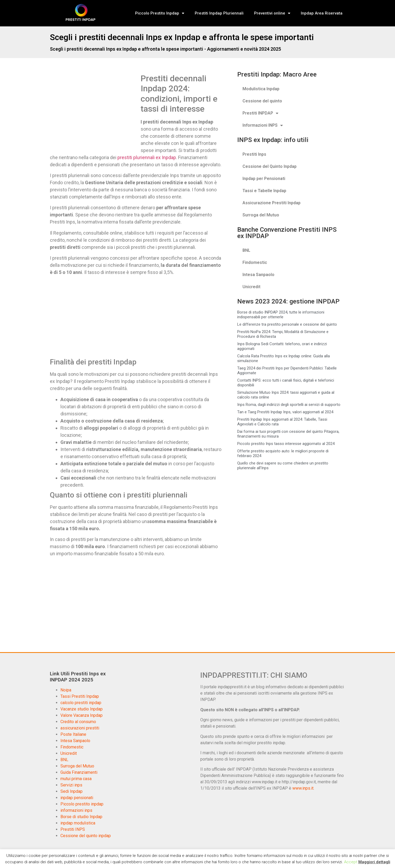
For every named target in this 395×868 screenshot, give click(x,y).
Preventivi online (272, 13)
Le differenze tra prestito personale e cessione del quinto (287, 324)
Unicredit (251, 287)
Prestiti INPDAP (260, 113)
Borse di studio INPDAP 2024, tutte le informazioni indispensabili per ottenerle (281, 315)
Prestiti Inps (254, 154)
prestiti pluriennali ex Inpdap (147, 157)
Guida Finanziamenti (79, 772)
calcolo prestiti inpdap (81, 703)
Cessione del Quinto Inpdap (270, 166)
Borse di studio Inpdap (81, 817)
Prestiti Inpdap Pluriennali (219, 13)
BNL (246, 250)
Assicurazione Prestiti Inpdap (272, 203)
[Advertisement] (94, 112)
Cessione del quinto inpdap (86, 836)
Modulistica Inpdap (261, 89)
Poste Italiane (73, 734)
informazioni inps (76, 810)
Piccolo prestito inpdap (82, 804)
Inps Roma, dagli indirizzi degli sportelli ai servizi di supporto (289, 405)
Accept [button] (351, 862)
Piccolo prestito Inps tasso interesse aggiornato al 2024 (286, 444)
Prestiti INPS (73, 829)
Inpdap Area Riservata (322, 13)
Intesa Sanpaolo (258, 275)
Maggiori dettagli (374, 862)
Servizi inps (71, 785)
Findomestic (255, 262)
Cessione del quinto (262, 101)
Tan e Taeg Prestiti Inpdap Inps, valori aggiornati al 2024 (285, 412)
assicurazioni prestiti (80, 728)
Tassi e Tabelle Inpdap (264, 191)
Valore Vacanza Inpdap (82, 715)
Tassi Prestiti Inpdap (80, 696)
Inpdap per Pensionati (264, 179)
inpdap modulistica (78, 823)
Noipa (66, 690)
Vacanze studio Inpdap (82, 709)
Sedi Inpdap (72, 791)
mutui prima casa (76, 779)
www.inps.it (303, 788)
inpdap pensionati (77, 798)
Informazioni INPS (263, 125)
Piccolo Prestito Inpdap (160, 13)
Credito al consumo (78, 722)
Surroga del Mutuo (261, 215)
